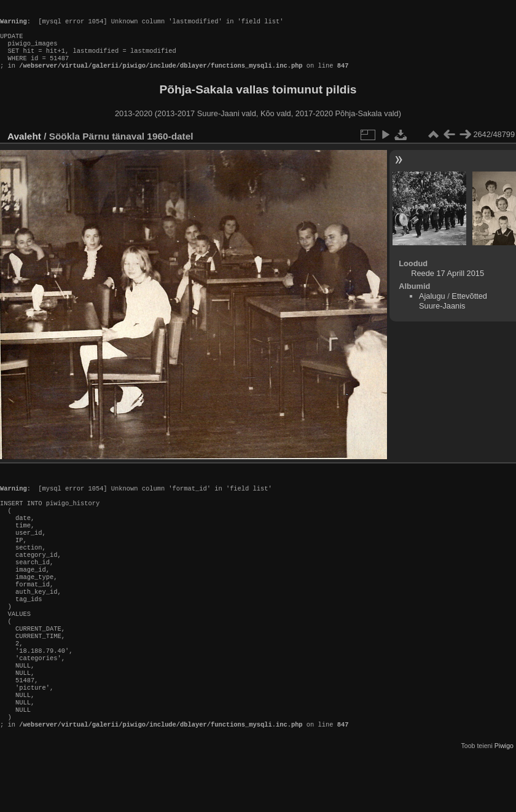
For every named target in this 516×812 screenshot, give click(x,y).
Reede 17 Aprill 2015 (448, 286)
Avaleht (24, 148)
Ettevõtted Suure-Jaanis (453, 313)
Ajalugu (432, 308)
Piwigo (504, 802)
